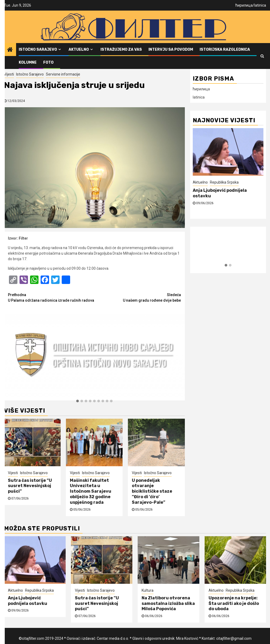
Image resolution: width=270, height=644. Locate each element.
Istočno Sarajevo (38, 50)
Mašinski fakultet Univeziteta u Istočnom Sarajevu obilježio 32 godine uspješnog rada (91, 491)
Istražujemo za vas (121, 50)
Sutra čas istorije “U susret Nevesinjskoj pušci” (30, 486)
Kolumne (28, 62)
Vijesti (9, 74)
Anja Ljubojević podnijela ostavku (28, 601)
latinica (260, 5)
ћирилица (244, 5)
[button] (78, 401)
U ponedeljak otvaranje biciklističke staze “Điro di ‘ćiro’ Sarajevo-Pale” (152, 491)
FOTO (48, 62)
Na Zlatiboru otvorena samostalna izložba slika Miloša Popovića (168, 603)
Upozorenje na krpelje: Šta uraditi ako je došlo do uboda (234, 603)
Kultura (148, 590)
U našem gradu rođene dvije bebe (138, 297)
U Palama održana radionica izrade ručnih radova (51, 297)
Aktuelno (79, 50)
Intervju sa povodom (171, 50)
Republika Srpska (224, 182)
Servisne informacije (63, 74)
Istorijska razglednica (225, 50)
